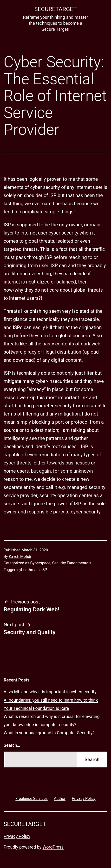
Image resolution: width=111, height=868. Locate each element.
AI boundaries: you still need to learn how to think (51, 700)
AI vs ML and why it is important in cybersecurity (50, 692)
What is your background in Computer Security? (49, 733)
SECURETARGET (55, 9)
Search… (12, 745)
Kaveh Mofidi (20, 557)
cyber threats (29, 570)
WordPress (53, 847)
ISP (44, 570)
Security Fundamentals (72, 563)
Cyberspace (40, 563)
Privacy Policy (17, 836)
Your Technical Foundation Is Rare (36, 708)
